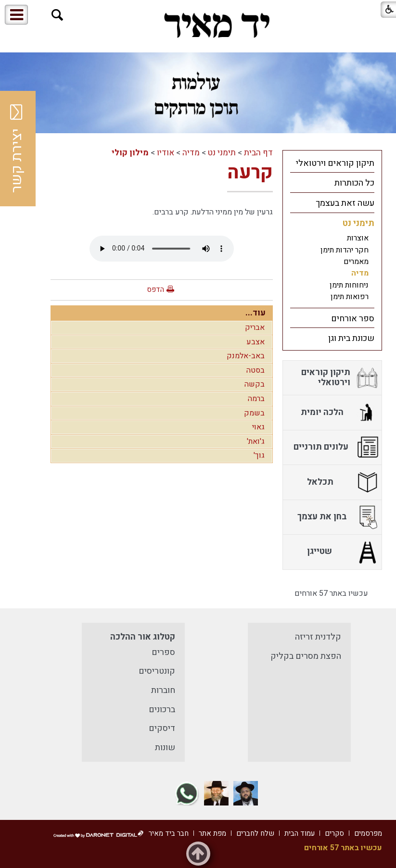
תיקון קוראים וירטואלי (335, 163)
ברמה (256, 399)
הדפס (155, 289)
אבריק (255, 327)
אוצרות (358, 238)
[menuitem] (332, 163)
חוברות (163, 690)
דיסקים (162, 728)
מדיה (191, 153)
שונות (165, 748)
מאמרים (356, 262)
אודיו (166, 153)
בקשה (255, 384)
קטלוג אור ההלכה (143, 637)
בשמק (254, 413)
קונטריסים (157, 671)
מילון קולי (130, 153)
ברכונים (162, 710)
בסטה (255, 370)
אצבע (255, 342)
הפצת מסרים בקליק (306, 656)
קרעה (250, 172)
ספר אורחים (353, 319)
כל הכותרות (354, 183)
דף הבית (258, 153)
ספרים (163, 652)
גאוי (258, 427)
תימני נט (222, 153)
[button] (57, 15)
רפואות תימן (350, 297)
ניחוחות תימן (349, 285)
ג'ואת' (256, 441)
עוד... (255, 313)
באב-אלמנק (246, 356)
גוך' (259, 455)
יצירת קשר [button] (17, 149)
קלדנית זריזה (318, 637)
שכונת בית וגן (351, 338)
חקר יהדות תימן (345, 250)
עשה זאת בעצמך (345, 203)
